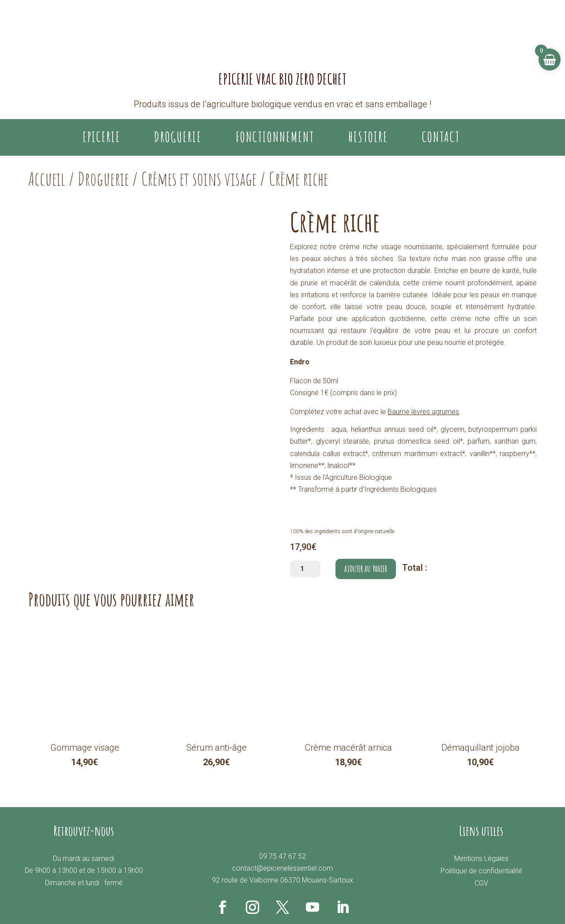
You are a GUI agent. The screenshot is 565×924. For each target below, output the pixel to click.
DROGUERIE (178, 137)
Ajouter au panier (366, 569)
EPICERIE (102, 137)
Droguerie (103, 179)
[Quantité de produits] (305, 569)
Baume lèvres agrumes (423, 412)
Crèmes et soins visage (199, 179)
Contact (441, 137)
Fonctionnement (275, 137)
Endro (300, 362)
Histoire (368, 137)
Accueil (47, 179)
